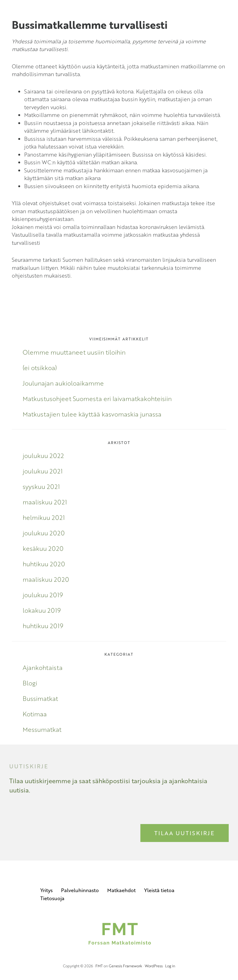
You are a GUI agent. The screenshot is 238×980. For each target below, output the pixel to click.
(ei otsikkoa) (40, 368)
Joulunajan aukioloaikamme (63, 383)
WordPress (154, 966)
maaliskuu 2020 (46, 579)
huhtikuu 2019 (43, 626)
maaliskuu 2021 (45, 502)
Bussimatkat (40, 698)
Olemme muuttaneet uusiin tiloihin (74, 352)
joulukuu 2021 (43, 471)
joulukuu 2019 (43, 595)
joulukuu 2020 (44, 533)
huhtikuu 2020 (44, 564)
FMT (99, 966)
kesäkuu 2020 (43, 548)
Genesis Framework (126, 966)
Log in (170, 966)
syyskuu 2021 (41, 486)
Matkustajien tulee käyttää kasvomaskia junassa (92, 414)
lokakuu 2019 (42, 610)
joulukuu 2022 (43, 455)
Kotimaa (35, 714)
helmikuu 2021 (44, 517)
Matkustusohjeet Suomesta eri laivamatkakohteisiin (97, 399)
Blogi (30, 683)
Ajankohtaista (43, 667)
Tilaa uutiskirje (185, 833)
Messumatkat (42, 729)
